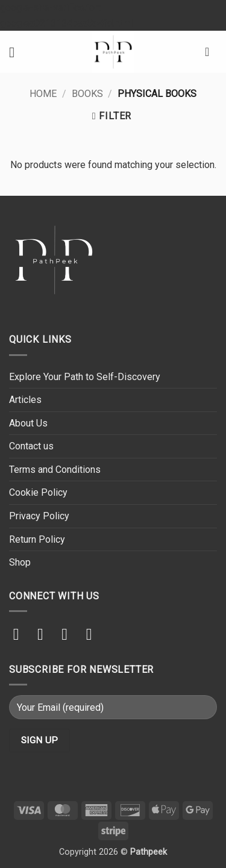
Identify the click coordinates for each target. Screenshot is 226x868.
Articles (25, 400)
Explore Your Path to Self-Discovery (85, 377)
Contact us (31, 446)
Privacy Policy (39, 516)
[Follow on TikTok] (46, 634)
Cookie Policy (38, 492)
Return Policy (37, 539)
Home (43, 94)
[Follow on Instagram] (21, 634)
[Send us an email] (70, 634)
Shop (20, 562)
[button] (16, 52)
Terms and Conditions (55, 470)
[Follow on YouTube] (94, 634)
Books (87, 94)
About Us (28, 423)
